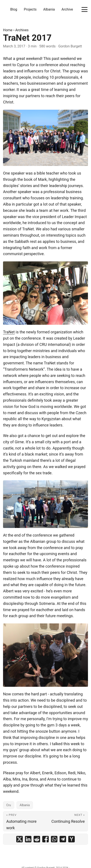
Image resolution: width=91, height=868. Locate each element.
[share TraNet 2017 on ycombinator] (71, 839)
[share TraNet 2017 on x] (19, 839)
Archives (22, 30)
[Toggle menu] (84, 9)
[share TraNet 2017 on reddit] (37, 839)
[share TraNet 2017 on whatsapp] (54, 839)
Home (8, 30)
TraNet (9, 332)
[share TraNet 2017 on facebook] (45, 839)
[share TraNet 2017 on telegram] (63, 839)
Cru (9, 805)
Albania (25, 805)
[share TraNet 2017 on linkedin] (28, 839)
